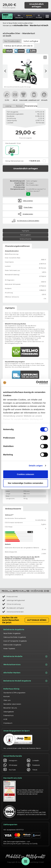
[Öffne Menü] (26, 861)
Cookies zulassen (26, 474)
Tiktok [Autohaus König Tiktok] (32, 770)
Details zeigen (36, 466)
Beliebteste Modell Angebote (26, 681)
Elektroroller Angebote (12, 645)
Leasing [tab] (8, 106)
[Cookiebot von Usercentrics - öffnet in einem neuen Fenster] (36, 383)
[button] (47, 17)
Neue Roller (13, 23)
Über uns (7, 700)
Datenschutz (8, 715)
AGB (5, 719)
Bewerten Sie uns (10, 708)
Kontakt (7, 696)
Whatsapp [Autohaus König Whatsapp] (10, 765)
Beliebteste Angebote (14, 629)
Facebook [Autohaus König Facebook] (33, 765)
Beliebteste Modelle (26, 656)
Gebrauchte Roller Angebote (15, 637)
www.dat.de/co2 (39, 573)
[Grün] (12, 150)
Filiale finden (28, 207)
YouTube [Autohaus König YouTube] (10, 770)
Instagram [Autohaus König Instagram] (10, 760)
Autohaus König (37, 620)
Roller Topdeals (9, 648)
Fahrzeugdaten (26, 235)
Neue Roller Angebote (12, 633)
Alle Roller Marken (26, 673)
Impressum (8, 723)
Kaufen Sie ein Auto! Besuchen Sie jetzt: (11, 620)
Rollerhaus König (11, 689)
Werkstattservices (26, 665)
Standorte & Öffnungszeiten (14, 693)
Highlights (26, 231)
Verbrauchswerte (26, 239)
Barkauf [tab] (19, 106)
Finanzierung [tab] (31, 106)
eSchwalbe (23, 23)
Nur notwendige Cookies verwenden (25, 483)
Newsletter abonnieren (12, 704)
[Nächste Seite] (5, 71)
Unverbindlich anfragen (36, 5)
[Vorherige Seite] (46, 71)
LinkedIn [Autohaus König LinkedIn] (33, 760)
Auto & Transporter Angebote (15, 641)
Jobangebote (9, 712)
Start (5, 23)
